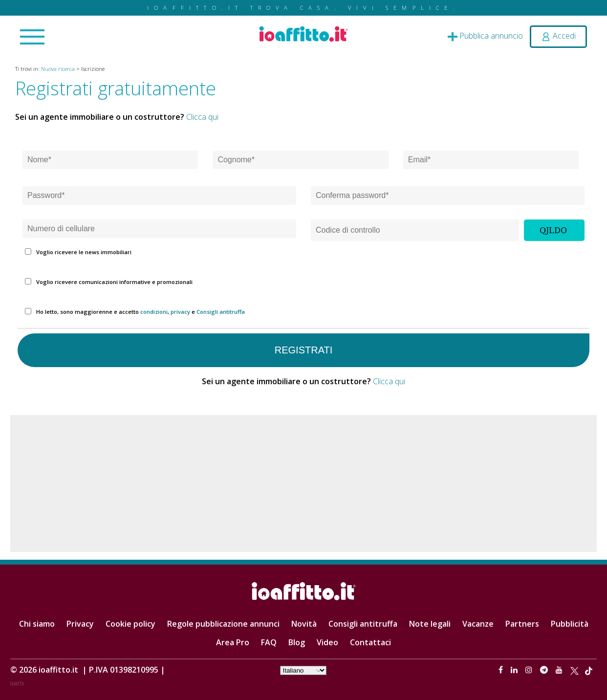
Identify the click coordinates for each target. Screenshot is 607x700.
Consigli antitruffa (221, 312)
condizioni (154, 312)
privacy (180, 312)
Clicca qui (202, 117)
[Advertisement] (303, 483)
